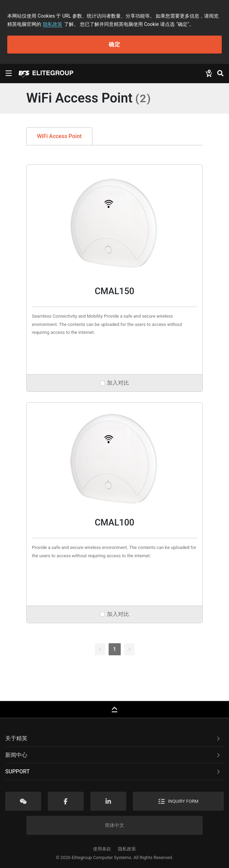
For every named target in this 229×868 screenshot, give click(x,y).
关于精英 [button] (113, 738)
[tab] (114, 739)
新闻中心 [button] (113, 755)
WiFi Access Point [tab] (59, 136)
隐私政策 (53, 24)
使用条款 (102, 849)
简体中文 (114, 825)
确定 (114, 44)
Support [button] (113, 771)
